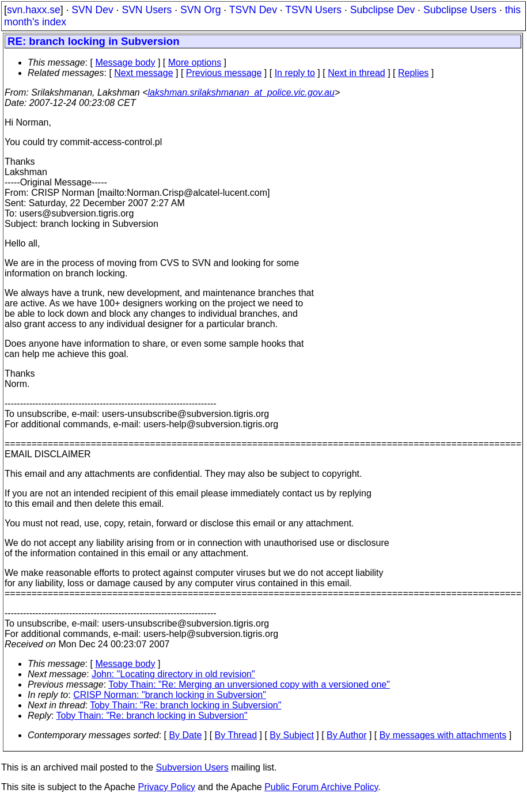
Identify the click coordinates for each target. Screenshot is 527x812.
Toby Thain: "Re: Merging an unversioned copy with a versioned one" (249, 684)
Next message (143, 73)
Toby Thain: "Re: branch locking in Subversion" (185, 705)
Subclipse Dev (382, 10)
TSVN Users (313, 10)
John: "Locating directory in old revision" (173, 674)
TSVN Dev (253, 10)
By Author (346, 735)
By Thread (236, 735)
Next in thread (357, 73)
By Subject (291, 735)
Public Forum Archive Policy (321, 787)
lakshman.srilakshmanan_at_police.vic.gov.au (241, 92)
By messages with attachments (443, 735)
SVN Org (200, 10)
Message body (125, 62)
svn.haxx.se (34, 10)
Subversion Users (192, 767)
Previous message (224, 73)
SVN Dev (92, 10)
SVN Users (147, 10)
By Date (185, 735)
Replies (413, 73)
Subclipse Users (460, 10)
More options (195, 62)
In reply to (295, 73)
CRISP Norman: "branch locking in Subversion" (170, 695)
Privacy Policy (166, 787)
